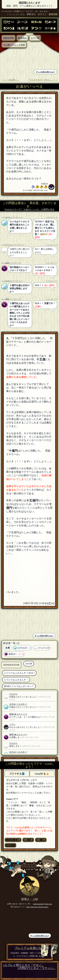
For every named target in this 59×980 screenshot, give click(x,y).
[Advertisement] (16, 59)
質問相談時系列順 (11, 665)
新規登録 (53, 14)
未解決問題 (8, 38)
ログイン (42, 14)
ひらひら (9, 245)
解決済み (22, 38)
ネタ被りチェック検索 (14, 45)
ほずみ (8, 217)
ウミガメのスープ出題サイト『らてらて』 (18, 11)
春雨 (7, 263)
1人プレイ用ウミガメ (24, 965)
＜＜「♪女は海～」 (10, 80)
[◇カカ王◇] (21, 704)
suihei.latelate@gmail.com (42, 904)
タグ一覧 (35, 38)
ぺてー (44, 183)
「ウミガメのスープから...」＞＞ (42, 80)
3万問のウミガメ (37, 968)
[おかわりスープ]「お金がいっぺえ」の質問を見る (30, 209)
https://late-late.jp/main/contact (37, 907)
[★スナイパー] (20, 714)
